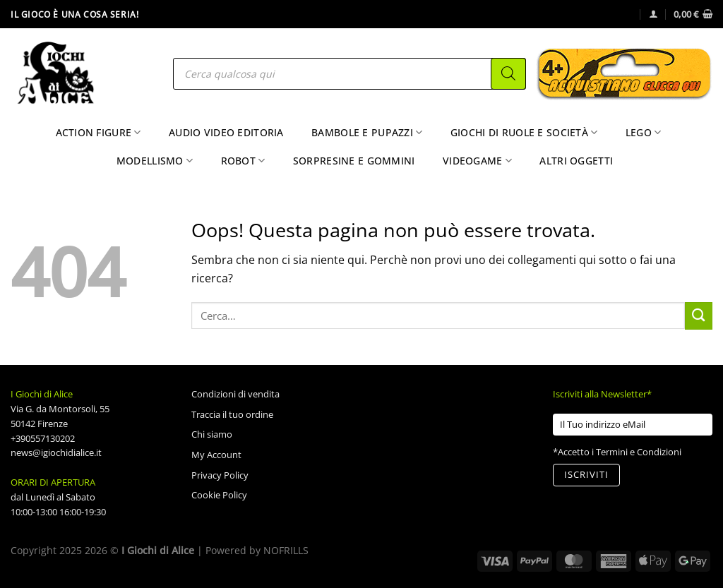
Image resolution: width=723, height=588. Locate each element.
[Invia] (699, 316)
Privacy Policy (220, 475)
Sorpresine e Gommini (354, 161)
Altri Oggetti (576, 161)
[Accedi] (653, 14)
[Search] (508, 74)
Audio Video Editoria (226, 132)
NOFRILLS (286, 550)
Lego (644, 133)
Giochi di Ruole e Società (524, 133)
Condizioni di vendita (235, 394)
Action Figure (98, 133)
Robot (243, 161)
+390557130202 (43, 438)
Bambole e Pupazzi (367, 133)
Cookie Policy (219, 495)
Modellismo (155, 161)
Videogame (477, 161)
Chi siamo (212, 434)
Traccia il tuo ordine (232, 414)
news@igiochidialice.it (56, 452)
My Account (216, 455)
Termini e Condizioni (639, 452)
